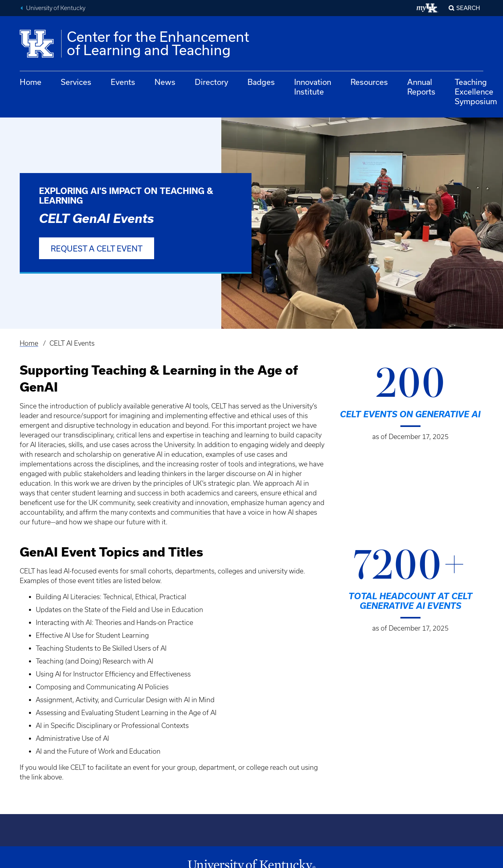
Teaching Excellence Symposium (476, 92)
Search (468, 8)
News (165, 82)
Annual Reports (421, 87)
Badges (261, 82)
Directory (211, 82)
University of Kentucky (56, 8)
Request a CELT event (97, 248)
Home (31, 82)
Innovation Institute (313, 87)
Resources (369, 82)
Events (123, 82)
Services (76, 82)
